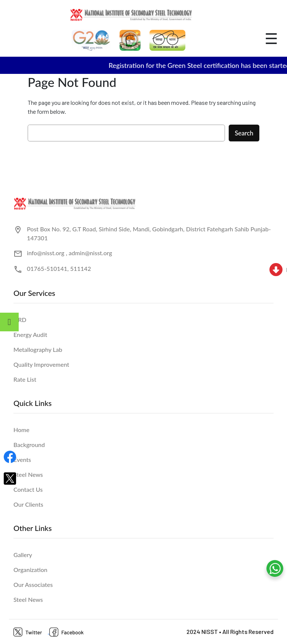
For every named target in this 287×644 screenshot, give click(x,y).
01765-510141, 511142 (59, 268)
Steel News (28, 474)
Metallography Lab (38, 349)
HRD (20, 320)
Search (244, 133)
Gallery (23, 555)
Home (21, 430)
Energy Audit (30, 334)
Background (29, 445)
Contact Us (28, 489)
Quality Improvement (41, 364)
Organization (30, 570)
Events (22, 459)
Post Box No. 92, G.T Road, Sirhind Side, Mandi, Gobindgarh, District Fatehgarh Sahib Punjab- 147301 (149, 233)
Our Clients (28, 504)
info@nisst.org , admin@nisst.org (70, 253)
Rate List (25, 379)
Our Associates (33, 584)
